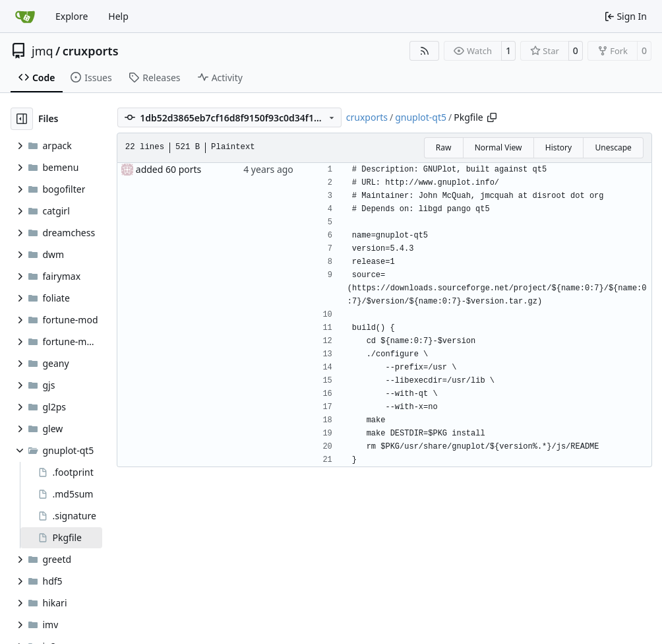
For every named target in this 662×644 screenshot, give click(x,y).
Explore (72, 16)
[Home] (25, 16)
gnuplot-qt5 (421, 117)
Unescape (613, 147)
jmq (43, 51)
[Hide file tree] (22, 119)
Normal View (498, 147)
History (558, 147)
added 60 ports (169, 169)
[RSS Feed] (425, 51)
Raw (444, 147)
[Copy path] (492, 117)
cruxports (91, 51)
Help (118, 16)
